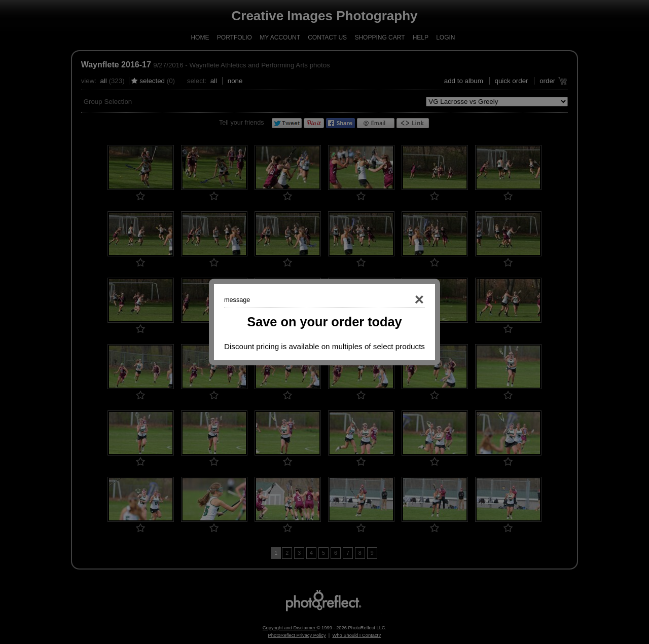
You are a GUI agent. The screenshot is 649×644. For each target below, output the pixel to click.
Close (405, 300)
